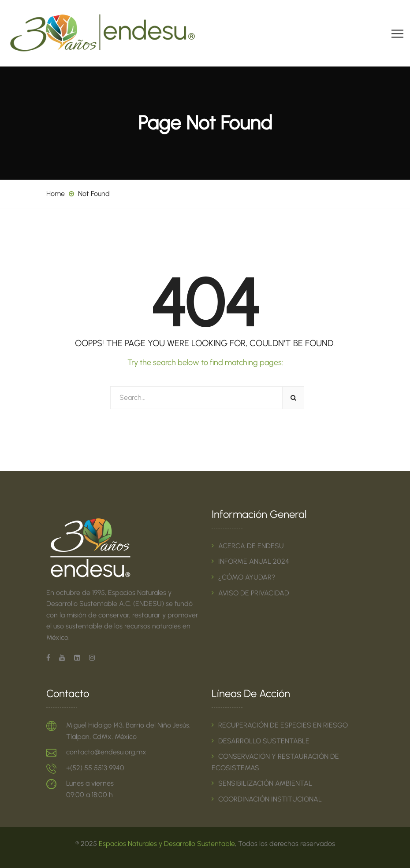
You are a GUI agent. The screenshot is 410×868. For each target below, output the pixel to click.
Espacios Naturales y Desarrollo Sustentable (167, 844)
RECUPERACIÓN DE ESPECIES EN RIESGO (283, 725)
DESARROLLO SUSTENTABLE (264, 741)
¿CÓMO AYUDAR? (247, 577)
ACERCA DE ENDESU (251, 546)
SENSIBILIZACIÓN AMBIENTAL (265, 783)
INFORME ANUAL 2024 (254, 561)
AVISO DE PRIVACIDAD (254, 593)
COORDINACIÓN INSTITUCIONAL (270, 799)
